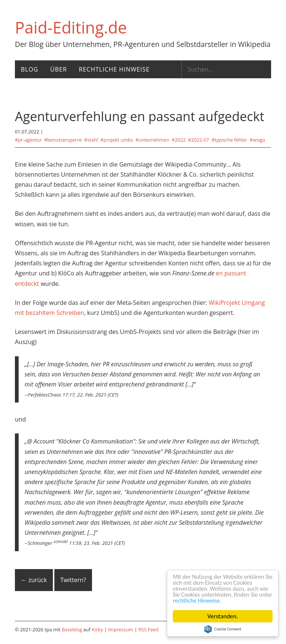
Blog (30, 69)
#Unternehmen (152, 140)
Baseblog (72, 629)
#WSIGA (257, 140)
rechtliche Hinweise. (223, 601)
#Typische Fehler (229, 140)
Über (59, 69)
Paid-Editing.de (71, 27)
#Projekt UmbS (117, 140)
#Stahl (91, 140)
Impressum (121, 629)
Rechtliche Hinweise (114, 69)
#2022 (179, 140)
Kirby (97, 629)
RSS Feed (149, 629)
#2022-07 (198, 140)
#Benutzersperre (63, 140)
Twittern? (73, 580)
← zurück (34, 580)
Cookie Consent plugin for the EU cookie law (223, 629)
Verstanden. (223, 616)
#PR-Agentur (28, 140)
